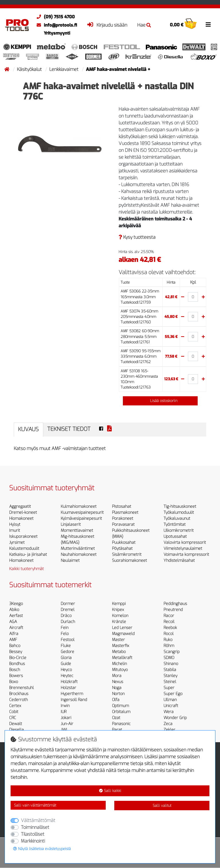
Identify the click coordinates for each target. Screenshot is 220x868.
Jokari (66, 718)
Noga (117, 688)
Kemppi (119, 604)
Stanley (170, 676)
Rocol (169, 634)
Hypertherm (72, 694)
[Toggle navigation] (208, 25)
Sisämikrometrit (127, 555)
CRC (13, 718)
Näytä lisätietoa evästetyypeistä (42, 849)
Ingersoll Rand (74, 700)
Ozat (116, 718)
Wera (169, 712)
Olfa (116, 700)
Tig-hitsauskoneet (180, 506)
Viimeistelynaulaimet (183, 549)
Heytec (67, 676)
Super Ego (173, 694)
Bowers (16, 676)
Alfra (14, 634)
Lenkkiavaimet (64, 69)
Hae (144, 25)
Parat (117, 730)
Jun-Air (67, 724)
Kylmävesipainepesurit (81, 518)
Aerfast (16, 616)
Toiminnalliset (35, 827)
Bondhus (17, 664)
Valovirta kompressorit (185, 542)
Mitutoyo (120, 670)
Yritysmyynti (57, 33)
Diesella (16, 730)
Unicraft (171, 706)
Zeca (168, 724)
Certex (15, 706)
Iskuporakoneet (23, 536)
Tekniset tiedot (69, 429)
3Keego (16, 604)
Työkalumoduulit (179, 512)
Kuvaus (28, 429)
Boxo (14, 682)
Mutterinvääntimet (78, 549)
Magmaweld (123, 634)
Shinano (171, 664)
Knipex (118, 610)
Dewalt (16, 724)
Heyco (66, 670)
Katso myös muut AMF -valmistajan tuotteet (60, 448)
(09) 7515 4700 (54, 17)
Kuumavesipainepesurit (82, 512)
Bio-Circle (18, 658)
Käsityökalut (30, 69)
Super (169, 688)
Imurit (15, 530)
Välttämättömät (38, 820)
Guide (66, 664)
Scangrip (172, 652)
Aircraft (16, 628)
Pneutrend (173, 610)
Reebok (170, 628)
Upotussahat (175, 536)
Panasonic (121, 724)
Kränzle (119, 622)
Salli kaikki (110, 791)
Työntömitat (175, 524)
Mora (117, 676)
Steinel (170, 682)
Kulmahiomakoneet (79, 506)
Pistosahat (122, 506)
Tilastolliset (33, 834)
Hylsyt (15, 524)
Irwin (65, 706)
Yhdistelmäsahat (179, 561)
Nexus (118, 682)
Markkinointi (33, 841)
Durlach (68, 622)
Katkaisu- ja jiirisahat (28, 555)
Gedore (67, 652)
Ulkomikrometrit (179, 530)
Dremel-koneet (23, 512)
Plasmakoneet (125, 512)
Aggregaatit (20, 506)
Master (118, 640)
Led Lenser (122, 628)
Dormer (68, 604)
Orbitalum (121, 712)
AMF (13, 640)
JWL (64, 730)
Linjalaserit (71, 524)
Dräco (66, 616)
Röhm (169, 646)
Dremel (68, 610)
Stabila (170, 670)
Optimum (120, 706)
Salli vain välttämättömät (35, 805)
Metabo (119, 652)
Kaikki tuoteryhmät (26, 569)
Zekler (169, 730)
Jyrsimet (17, 542)
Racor (169, 616)
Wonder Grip (175, 718)
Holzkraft (69, 682)
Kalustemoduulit (24, 549)
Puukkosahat (124, 542)
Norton (118, 694)
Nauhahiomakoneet (79, 555)
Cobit (14, 712)
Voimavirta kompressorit (186, 555)
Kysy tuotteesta (137, 237)
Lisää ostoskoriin (160, 401)
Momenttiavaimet (77, 530)
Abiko (14, 610)
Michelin (119, 664)
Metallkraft (122, 658)
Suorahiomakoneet (129, 561)
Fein (65, 628)
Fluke (66, 646)
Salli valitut (162, 806)
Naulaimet (70, 561)
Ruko (168, 640)
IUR (64, 712)
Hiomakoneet (21, 518)
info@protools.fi (55, 25)
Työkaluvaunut (177, 518)
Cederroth (18, 700)
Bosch (15, 670)
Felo (65, 634)
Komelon (120, 616)
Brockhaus (19, 694)
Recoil (169, 622)
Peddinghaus (175, 604)
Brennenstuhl (21, 688)
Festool (68, 640)
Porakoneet (123, 518)
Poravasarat (123, 524)
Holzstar (68, 688)
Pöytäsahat (122, 549)
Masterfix (121, 646)
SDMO (169, 658)
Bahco (15, 646)
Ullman (170, 700)
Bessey (16, 652)
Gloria (66, 658)
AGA (13, 622)
